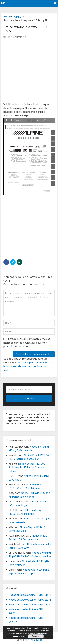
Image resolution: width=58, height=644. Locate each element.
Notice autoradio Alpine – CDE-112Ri (30, 595)
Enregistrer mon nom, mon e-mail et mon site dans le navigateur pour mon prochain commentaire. (27, 343)
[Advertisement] (29, 72)
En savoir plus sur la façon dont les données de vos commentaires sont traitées (29, 366)
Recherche (29, 399)
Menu (5, 3)
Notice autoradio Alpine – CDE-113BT (30, 605)
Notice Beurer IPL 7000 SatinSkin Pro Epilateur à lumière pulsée (27, 467)
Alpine (10, 37)
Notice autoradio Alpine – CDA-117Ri (30, 600)
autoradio (20, 37)
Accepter (36, 636)
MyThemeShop (34, 640)
